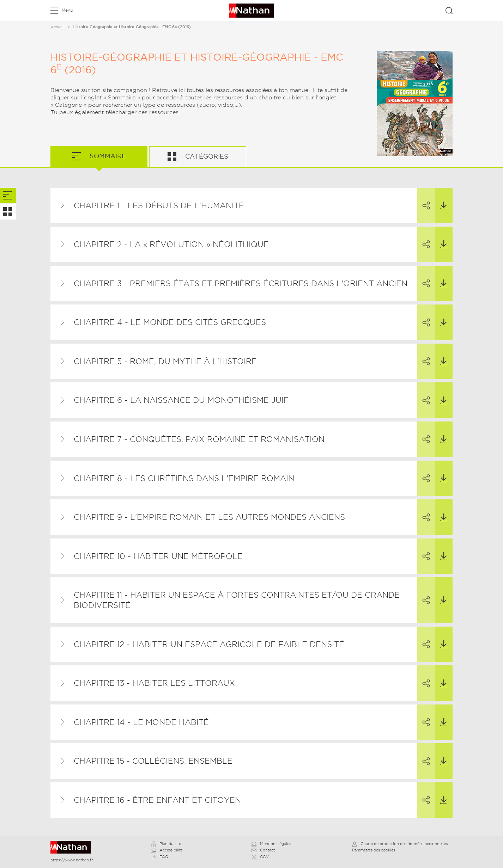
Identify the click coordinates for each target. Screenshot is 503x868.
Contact (263, 850)
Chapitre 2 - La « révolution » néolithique (171, 244)
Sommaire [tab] (107, 156)
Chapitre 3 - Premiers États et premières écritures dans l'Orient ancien (241, 283)
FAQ (160, 857)
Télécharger (441, 199)
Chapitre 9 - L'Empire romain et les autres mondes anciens (209, 517)
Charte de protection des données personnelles (400, 844)
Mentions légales (271, 844)
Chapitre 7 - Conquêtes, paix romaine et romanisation (199, 439)
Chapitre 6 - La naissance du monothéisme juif (181, 400)
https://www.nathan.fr (72, 860)
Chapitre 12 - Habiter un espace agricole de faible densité (209, 644)
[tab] (8, 196)
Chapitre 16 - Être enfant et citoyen (157, 800)
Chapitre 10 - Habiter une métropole (158, 556)
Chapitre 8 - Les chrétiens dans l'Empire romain (184, 478)
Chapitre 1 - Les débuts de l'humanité (159, 205)
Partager (424, 199)
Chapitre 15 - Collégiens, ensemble (153, 761)
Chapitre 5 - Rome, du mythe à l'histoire (165, 361)
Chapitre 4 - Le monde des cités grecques (170, 322)
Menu (67, 10)
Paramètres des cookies (374, 850)
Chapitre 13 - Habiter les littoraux (154, 683)
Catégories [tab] (206, 156)
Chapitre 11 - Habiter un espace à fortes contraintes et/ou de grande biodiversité (237, 600)
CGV (260, 857)
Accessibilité (167, 850)
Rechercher (449, 11)
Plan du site (166, 844)
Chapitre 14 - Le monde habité (141, 722)
